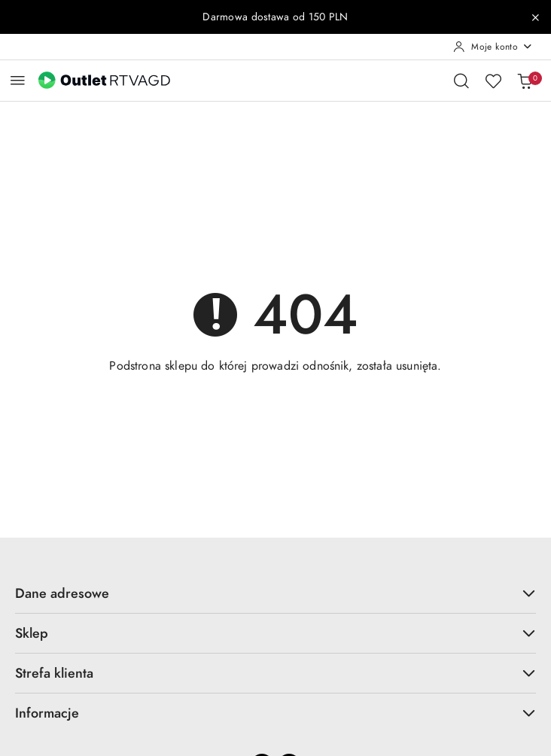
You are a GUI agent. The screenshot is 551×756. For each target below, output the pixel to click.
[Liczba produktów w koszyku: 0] (525, 81)
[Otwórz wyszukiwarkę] (461, 81)
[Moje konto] (493, 47)
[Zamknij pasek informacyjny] (535, 17)
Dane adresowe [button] (275, 593)
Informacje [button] (275, 713)
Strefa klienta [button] (275, 673)
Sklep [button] (275, 633)
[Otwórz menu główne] (18, 80)
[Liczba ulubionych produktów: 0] (493, 81)
